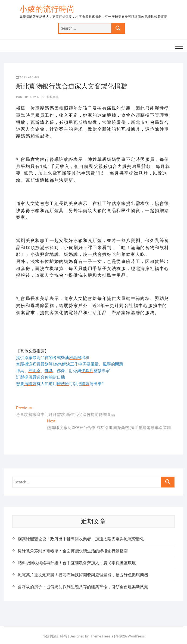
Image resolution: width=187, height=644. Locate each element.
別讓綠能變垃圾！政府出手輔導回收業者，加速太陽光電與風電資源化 (81, 539)
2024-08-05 (28, 77)
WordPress (136, 636)
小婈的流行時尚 (47, 9)
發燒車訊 (53, 97)
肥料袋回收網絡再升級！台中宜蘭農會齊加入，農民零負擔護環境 (77, 563)
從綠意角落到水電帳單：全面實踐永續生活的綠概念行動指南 (73, 551)
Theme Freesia (102, 636)
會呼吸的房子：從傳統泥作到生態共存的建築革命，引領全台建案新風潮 (83, 587)
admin (34, 97)
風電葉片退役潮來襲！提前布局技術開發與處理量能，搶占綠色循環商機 (83, 575)
